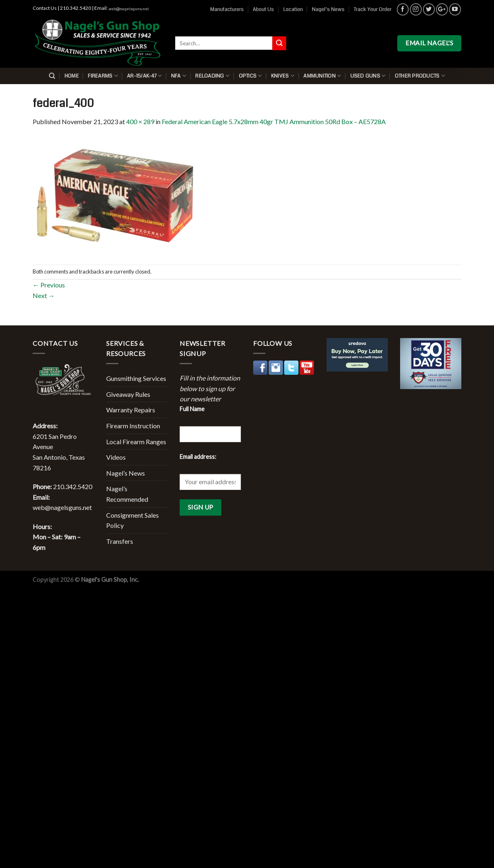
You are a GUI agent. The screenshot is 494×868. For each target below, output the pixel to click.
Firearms (103, 76)
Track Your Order (373, 9)
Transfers (120, 541)
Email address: (198, 457)
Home (72, 76)
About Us (263, 9)
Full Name (192, 409)
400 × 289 (140, 121)
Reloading (212, 76)
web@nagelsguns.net (129, 9)
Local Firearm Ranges (136, 442)
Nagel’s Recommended (127, 494)
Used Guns (368, 76)
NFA (179, 76)
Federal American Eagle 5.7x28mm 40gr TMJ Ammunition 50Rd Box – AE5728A (274, 121)
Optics (250, 76)
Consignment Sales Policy (132, 520)
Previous (49, 285)
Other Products (420, 76)
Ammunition (322, 76)
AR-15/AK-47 (144, 76)
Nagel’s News (328, 9)
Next (44, 295)
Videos (116, 457)
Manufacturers (227, 9)
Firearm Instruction (133, 426)
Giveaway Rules (128, 394)
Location (293, 9)
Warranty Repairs (131, 410)
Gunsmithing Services (136, 378)
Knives (283, 76)
